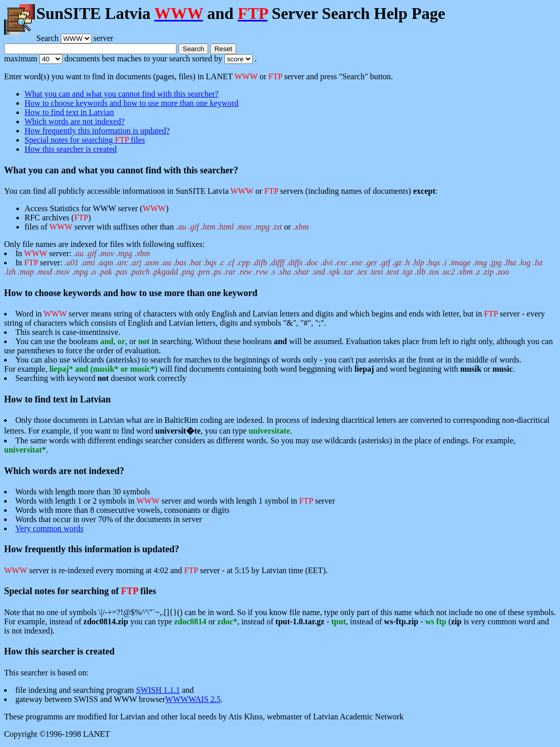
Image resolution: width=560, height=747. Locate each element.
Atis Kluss (246, 717)
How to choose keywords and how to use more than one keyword (131, 103)
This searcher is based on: (46, 673)
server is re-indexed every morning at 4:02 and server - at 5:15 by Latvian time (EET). (166, 570)
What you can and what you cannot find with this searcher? (121, 94)
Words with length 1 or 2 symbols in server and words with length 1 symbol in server (175, 501)
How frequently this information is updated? (97, 131)
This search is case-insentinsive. (68, 332)
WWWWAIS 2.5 (193, 699)
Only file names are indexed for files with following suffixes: (280, 249)
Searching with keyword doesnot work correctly (101, 378)
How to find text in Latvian (69, 112)
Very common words (49, 528)
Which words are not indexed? (74, 121)
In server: (273, 267)
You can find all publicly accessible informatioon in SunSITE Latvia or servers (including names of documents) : (221, 191)
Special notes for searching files (85, 140)
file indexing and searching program (76, 690)
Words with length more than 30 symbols (83, 492)
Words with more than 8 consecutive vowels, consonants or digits (122, 510)
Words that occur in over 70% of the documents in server (109, 519)
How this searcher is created (71, 149)
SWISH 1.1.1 (158, 690)
